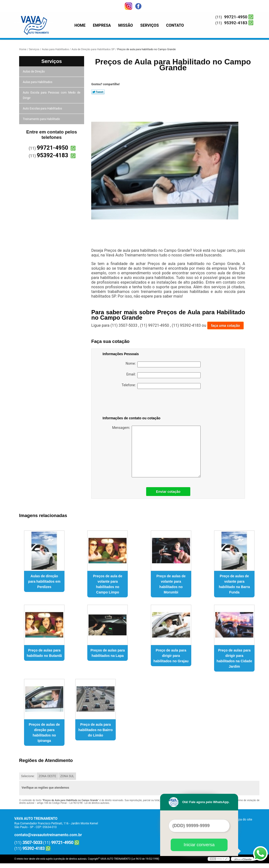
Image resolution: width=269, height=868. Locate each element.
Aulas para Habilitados (38, 82)
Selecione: (28, 776)
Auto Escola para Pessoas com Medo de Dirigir (52, 95)
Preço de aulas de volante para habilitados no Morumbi (171, 584)
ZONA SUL (67, 776)
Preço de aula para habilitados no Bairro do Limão (96, 730)
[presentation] (134, 403)
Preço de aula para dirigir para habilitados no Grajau (171, 656)
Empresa (102, 25)
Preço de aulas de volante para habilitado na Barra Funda (234, 584)
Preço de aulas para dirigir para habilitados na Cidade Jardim (234, 658)
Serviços (149, 25)
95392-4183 (236, 23)
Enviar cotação (168, 492)
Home (80, 25)
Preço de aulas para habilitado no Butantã (44, 653)
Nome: (163, 364)
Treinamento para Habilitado (42, 119)
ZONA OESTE (47, 776)
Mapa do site (243, 819)
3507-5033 (32, 842)
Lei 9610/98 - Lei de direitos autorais (89, 803)
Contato (175, 25)
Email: (163, 375)
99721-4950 (236, 17)
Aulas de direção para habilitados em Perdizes (44, 581)
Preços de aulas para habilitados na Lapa (108, 653)
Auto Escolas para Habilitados (43, 108)
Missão (126, 25)
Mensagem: (156, 452)
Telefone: (161, 386)
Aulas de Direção (34, 72)
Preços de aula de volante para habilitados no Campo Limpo (108, 584)
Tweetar (98, 92)
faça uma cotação (226, 325)
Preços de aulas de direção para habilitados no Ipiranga (44, 733)
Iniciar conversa (199, 845)
